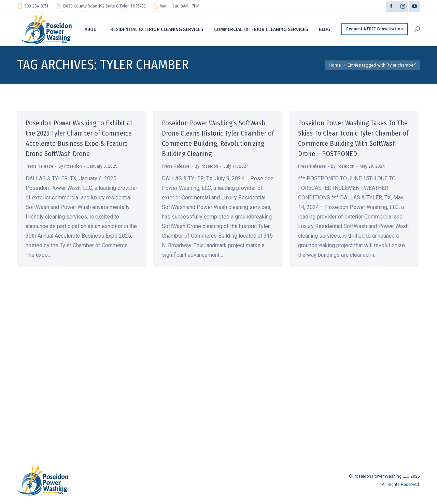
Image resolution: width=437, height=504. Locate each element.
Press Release (39, 166)
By (70, 166)
